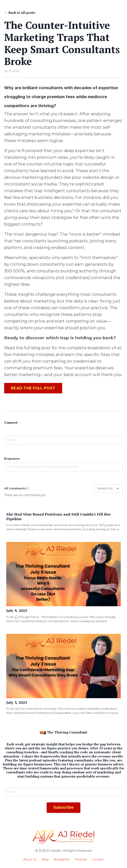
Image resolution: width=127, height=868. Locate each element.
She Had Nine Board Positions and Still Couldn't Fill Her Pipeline (58, 517)
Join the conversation (20, 475)
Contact (98, 859)
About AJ (30, 859)
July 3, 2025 (17, 703)
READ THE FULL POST (33, 388)
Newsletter (62, 859)
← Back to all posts (20, 13)
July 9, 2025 (17, 611)
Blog (45, 859)
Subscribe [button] (63, 807)
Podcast (81, 859)
